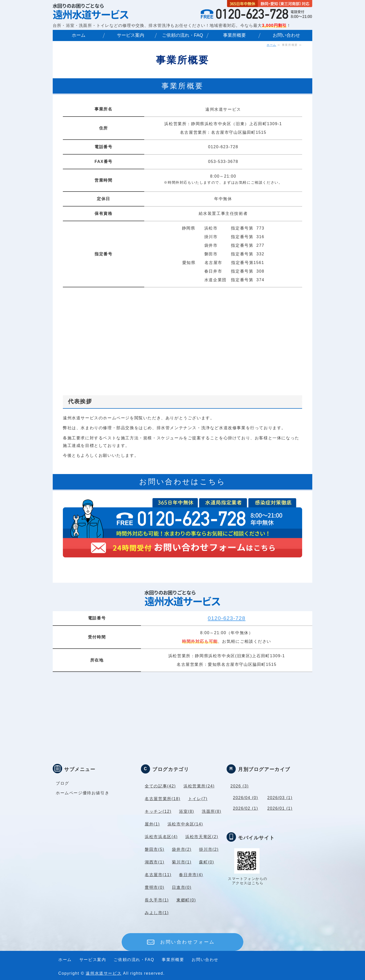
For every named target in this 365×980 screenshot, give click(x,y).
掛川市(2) (209, 849)
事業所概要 (234, 35)
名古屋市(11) (158, 875)
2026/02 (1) (245, 808)
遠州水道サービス (104, 973)
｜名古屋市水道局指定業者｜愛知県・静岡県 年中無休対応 (91, 11)
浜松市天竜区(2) (202, 837)
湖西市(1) (154, 862)
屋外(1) (152, 824)
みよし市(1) (157, 913)
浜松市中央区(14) (185, 824)
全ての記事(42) (160, 786)
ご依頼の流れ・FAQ (182, 35)
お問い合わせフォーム (188, 942)
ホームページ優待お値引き (83, 793)
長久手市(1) (157, 900)
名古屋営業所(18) (162, 799)
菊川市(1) (182, 862)
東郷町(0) (186, 900)
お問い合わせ (286, 35)
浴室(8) (187, 811)
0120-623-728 (227, 618)
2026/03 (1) (280, 798)
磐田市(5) (154, 849)
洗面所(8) (212, 811)
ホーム (79, 35)
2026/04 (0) (245, 798)
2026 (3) (240, 786)
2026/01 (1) (280, 808)
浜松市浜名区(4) (161, 837)
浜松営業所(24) (199, 786)
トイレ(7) (198, 799)
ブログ (62, 783)
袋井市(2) (182, 849)
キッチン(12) (158, 811)
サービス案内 (131, 35)
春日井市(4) (191, 875)
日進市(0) (182, 887)
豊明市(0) (154, 887)
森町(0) (207, 862)
